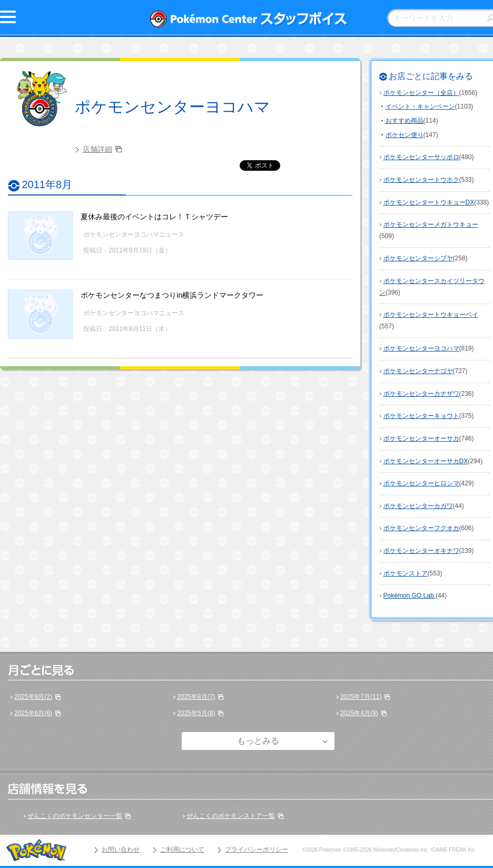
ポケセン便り (405, 135)
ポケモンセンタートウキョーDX (429, 202)
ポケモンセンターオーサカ (421, 438)
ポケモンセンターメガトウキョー (431, 225)
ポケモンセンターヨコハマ (172, 107)
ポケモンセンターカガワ (418, 506)
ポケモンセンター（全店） (421, 93)
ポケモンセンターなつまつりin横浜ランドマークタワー (172, 295)
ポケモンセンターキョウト (421, 416)
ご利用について (182, 850)
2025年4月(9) (359, 713)
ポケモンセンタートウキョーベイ (431, 315)
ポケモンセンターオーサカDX (426, 461)
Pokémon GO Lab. (410, 596)
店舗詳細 (97, 149)
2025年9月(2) (33, 697)
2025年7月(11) (361, 697)
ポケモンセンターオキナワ (421, 551)
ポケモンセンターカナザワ (421, 394)
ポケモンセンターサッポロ (421, 157)
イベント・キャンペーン (420, 106)
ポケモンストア (406, 573)
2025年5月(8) (196, 713)
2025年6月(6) (33, 713)
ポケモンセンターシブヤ (418, 258)
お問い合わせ (121, 850)
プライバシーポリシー (257, 850)
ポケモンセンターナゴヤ (418, 371)
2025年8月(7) (196, 697)
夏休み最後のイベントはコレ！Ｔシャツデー (154, 217)
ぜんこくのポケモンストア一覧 (231, 816)
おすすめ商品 (405, 121)
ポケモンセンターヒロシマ (421, 483)
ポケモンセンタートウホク (421, 180)
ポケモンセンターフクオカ (421, 528)
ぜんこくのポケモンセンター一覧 (75, 816)
